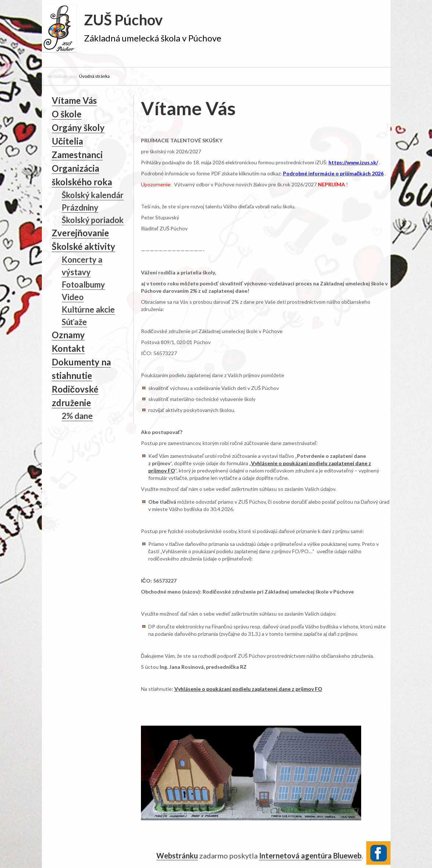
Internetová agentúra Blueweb (310, 855)
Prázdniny (80, 207)
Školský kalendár (93, 195)
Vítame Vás (74, 100)
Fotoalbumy (83, 285)
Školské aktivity (84, 246)
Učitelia (67, 141)
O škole (67, 114)
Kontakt (68, 348)
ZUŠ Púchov (123, 20)
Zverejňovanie (81, 233)
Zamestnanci (77, 155)
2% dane (77, 416)
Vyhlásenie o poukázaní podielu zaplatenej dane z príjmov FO (248, 689)
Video (73, 297)
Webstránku (177, 855)
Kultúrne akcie (88, 309)
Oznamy (68, 335)
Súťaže (75, 322)
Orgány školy (78, 127)
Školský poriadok (93, 220)
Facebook (378, 852)
